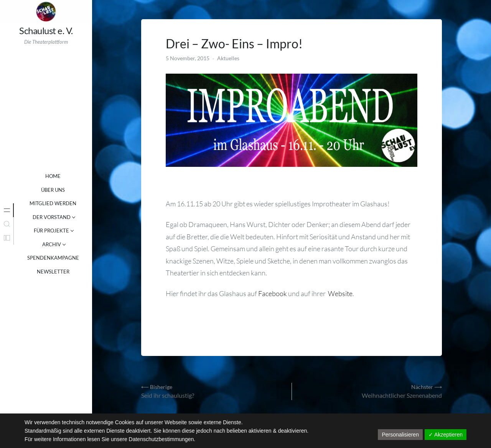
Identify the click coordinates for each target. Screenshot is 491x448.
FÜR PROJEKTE (51, 231)
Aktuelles (228, 58)
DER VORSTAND (52, 217)
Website (340, 293)
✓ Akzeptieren (446, 435)
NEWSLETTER (53, 272)
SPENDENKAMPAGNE (53, 258)
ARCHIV (52, 244)
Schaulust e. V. (46, 30)
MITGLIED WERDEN (53, 203)
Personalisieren (400, 435)
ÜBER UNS (53, 190)
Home (53, 176)
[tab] (7, 210)
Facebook (273, 293)
